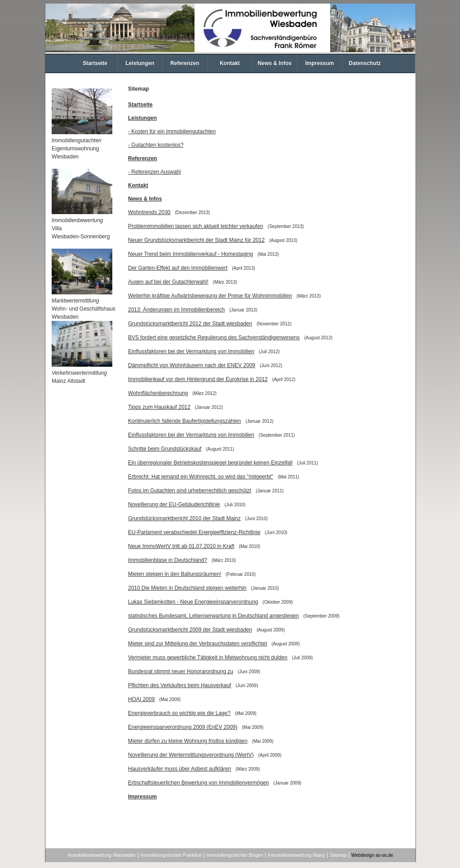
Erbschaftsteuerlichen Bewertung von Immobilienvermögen (199, 783)
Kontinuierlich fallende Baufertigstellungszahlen (185, 421)
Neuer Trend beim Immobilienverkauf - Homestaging (190, 254)
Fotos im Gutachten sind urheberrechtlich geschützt (190, 491)
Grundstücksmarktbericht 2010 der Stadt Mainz (184, 518)
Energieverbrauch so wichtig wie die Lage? (179, 713)
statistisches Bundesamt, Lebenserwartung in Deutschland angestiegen (213, 616)
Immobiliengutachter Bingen (235, 855)
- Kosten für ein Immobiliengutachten (172, 132)
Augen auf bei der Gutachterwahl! (168, 282)
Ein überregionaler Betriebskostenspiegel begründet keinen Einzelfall (210, 463)
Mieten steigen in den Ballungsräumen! (175, 574)
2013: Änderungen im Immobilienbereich (176, 310)
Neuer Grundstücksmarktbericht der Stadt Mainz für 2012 (196, 240)
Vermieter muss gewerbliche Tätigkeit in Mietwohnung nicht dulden (208, 658)
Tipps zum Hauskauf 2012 (159, 407)
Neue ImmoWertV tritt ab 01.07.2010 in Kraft (181, 546)
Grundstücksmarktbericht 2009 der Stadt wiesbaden (190, 630)
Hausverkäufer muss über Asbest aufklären (179, 769)
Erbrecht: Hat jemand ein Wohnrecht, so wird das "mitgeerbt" (201, 477)
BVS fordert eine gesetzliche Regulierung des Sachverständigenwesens (214, 338)
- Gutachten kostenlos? (156, 145)
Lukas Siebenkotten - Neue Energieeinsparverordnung (193, 602)
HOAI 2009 (141, 699)
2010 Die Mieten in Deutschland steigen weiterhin (187, 588)
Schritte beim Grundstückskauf (165, 449)
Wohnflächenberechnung (158, 393)
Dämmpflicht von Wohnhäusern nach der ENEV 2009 (192, 365)
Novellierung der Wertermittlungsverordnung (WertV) (191, 755)
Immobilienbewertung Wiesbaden (102, 855)
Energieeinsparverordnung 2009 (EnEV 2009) (183, 727)
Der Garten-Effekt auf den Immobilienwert (178, 268)
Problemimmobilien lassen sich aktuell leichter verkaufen (196, 226)
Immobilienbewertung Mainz (296, 855)
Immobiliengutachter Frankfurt (171, 855)
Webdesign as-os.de (372, 855)
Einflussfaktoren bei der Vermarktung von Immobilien (191, 351)
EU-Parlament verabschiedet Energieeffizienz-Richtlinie (194, 532)
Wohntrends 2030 (149, 212)
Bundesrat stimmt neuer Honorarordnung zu (181, 671)
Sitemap (338, 855)
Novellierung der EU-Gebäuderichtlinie (174, 504)
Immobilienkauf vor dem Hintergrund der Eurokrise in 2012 (198, 379)
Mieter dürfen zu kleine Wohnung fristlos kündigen (188, 741)
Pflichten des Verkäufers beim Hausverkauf (179, 685)
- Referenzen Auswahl (154, 172)
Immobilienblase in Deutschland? (168, 560)
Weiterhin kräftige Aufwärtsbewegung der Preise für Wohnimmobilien (210, 296)
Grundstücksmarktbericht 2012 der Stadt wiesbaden (190, 324)
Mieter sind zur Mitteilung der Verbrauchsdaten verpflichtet (198, 644)
